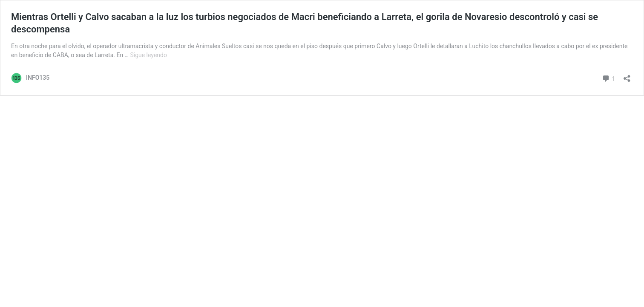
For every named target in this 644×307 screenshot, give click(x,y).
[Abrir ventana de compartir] (627, 76)
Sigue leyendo (148, 55)
